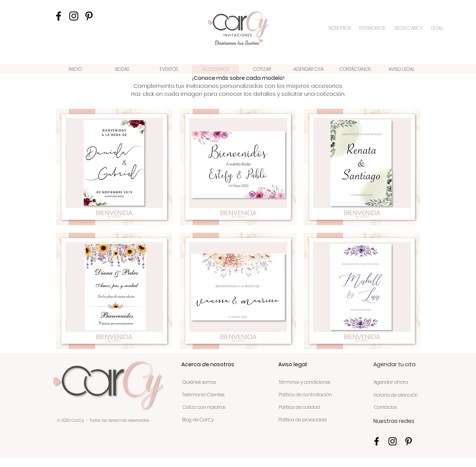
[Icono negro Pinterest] (89, 16)
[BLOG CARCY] (409, 28)
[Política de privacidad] (302, 420)
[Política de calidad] (299, 407)
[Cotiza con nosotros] (204, 407)
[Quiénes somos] (199, 382)
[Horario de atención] (396, 395)
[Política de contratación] (305, 395)
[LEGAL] (437, 28)
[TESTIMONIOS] (373, 28)
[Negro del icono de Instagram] (74, 16)
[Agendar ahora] (391, 382)
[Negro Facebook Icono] (59, 16)
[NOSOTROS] (340, 28)
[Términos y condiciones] (305, 382)
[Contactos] (385, 407)
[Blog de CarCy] (198, 420)
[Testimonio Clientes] (203, 395)
